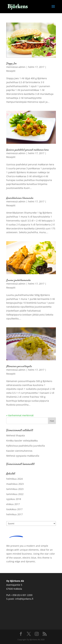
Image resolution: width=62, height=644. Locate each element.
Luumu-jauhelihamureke (19, 280)
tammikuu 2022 (15, 494)
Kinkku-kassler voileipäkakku (22, 441)
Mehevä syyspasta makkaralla (23, 456)
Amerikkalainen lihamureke (20, 198)
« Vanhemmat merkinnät (20, 415)
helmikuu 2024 (14, 479)
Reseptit (11, 71)
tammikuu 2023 (15, 489)
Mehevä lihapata (16, 435)
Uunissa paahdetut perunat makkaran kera (28, 150)
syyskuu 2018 (14, 499)
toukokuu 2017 (14, 509)
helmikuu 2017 (14, 514)
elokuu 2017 (13, 504)
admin (22, 67)
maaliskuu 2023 (15, 484)
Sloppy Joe (11, 64)
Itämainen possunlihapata (19, 366)
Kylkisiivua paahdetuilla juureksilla (26, 446)
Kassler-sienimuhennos (19, 451)
